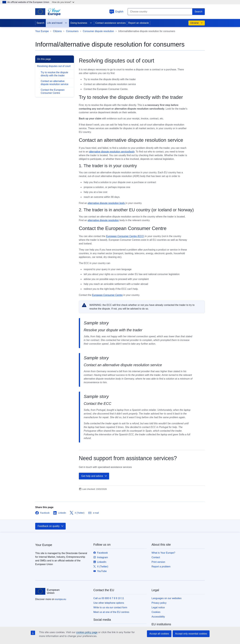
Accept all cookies (159, 634)
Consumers (72, 31)
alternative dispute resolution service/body (112, 152)
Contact (156, 557)
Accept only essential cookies (191, 634)
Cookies (156, 612)
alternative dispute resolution (103, 220)
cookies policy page (87, 632)
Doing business (81, 23)
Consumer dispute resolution (98, 31)
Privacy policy (159, 603)
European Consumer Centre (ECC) (125, 236)
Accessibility (158, 617)
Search (40, 23)
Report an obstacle (139, 23)
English (116, 12)
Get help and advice (94, 476)
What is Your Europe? (163, 553)
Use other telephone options (109, 603)
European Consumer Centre (107, 295)
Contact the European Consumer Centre (53, 91)
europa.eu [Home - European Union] (61, 599)
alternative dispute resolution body (107, 203)
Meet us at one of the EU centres (111, 612)
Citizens (57, 31)
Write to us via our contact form (110, 607)
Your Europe (42, 31)
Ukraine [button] (197, 23)
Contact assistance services (111, 23)
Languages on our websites (167, 598)
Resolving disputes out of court (54, 66)
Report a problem (161, 567)
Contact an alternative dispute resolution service (55, 83)
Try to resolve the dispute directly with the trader (54, 74)
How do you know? (63, 2)
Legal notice (158, 607)
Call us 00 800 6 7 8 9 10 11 (109, 598)
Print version (158, 562)
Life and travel (57, 23)
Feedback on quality (51, 526)
